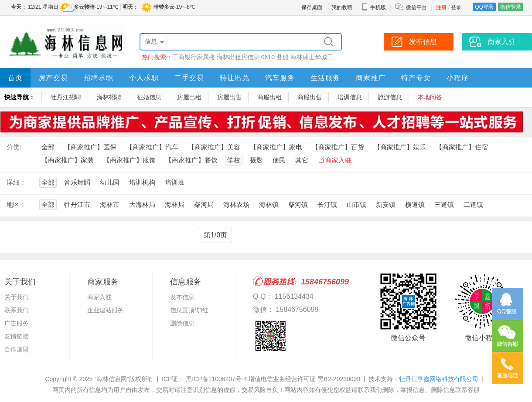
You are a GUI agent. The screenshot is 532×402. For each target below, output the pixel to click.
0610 (268, 57)
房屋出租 (189, 97)
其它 (302, 160)
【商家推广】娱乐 (400, 147)
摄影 (256, 160)
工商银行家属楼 (194, 57)
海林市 (110, 204)
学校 (234, 160)
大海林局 (142, 204)
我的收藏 (342, 7)
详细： (16, 182)
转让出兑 (235, 78)
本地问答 (430, 97)
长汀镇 (327, 204)
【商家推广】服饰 (130, 160)
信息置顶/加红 (189, 310)
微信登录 (511, 7)
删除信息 (182, 323)
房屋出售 (229, 97)
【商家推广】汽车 (152, 147)
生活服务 (325, 78)
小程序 (458, 78)
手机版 (374, 7)
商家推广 (371, 78)
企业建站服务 (106, 310)
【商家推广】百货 (338, 147)
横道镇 (415, 204)
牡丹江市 (77, 204)
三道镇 (444, 204)
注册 (441, 7)
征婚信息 (149, 97)
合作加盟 (17, 349)
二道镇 (473, 204)
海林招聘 (109, 97)
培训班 (175, 182)
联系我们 (17, 310)
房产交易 (53, 78)
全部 (48, 147)
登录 (456, 7)
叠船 (283, 57)
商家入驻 (338, 160)
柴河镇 (298, 204)
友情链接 (17, 336)
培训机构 (142, 182)
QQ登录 (484, 7)
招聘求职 (99, 78)
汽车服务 (280, 78)
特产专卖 (416, 78)
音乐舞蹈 (77, 182)
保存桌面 (312, 7)
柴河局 (204, 204)
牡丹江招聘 (66, 97)
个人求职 (144, 78)
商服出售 (310, 97)
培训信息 (350, 97)
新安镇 (386, 204)
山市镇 (356, 204)
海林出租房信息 (238, 57)
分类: (14, 147)
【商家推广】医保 (90, 147)
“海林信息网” (111, 379)
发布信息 (182, 297)
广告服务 (17, 323)
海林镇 (269, 204)
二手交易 (189, 78)
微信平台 (416, 7)
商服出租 (269, 97)
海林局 (175, 204)
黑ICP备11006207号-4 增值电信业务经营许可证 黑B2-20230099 (272, 379)
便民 (279, 160)
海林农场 (236, 204)
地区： (16, 204)
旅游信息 (390, 97)
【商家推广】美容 (214, 147)
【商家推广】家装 (68, 160)
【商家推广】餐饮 (191, 160)
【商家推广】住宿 (462, 147)
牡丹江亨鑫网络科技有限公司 (439, 379)
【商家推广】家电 (276, 147)
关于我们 (17, 297)
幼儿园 (110, 182)
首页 (15, 78)
